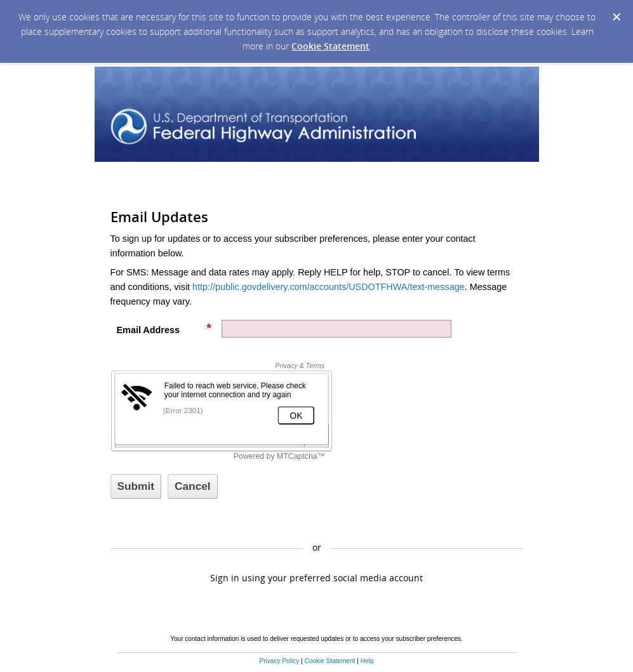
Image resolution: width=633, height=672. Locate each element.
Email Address (164, 329)
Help (367, 661)
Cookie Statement (330, 46)
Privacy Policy (279, 661)
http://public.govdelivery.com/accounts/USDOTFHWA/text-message (329, 287)
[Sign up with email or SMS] (136, 486)
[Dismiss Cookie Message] (616, 17)
